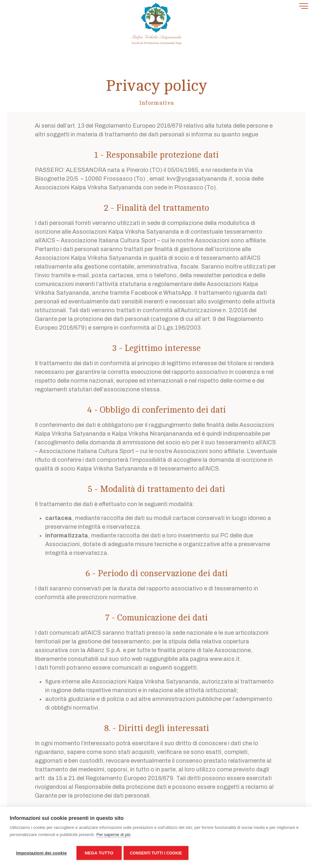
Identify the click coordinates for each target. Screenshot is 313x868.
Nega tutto (99, 853)
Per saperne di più (114, 836)
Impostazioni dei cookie (41, 853)
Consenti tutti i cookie (157, 853)
